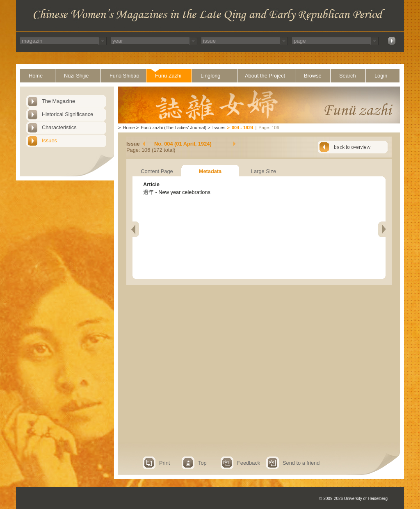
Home (36, 76)
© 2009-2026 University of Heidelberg (353, 499)
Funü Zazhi (168, 76)
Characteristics (59, 127)
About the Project (265, 76)
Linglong (210, 76)
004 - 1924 (243, 128)
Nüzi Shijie (76, 76)
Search (348, 76)
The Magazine (58, 101)
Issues (49, 140)
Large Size (264, 171)
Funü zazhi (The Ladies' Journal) (173, 128)
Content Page (157, 171)
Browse (313, 76)
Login (381, 76)
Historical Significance (67, 114)
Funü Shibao (124, 76)
